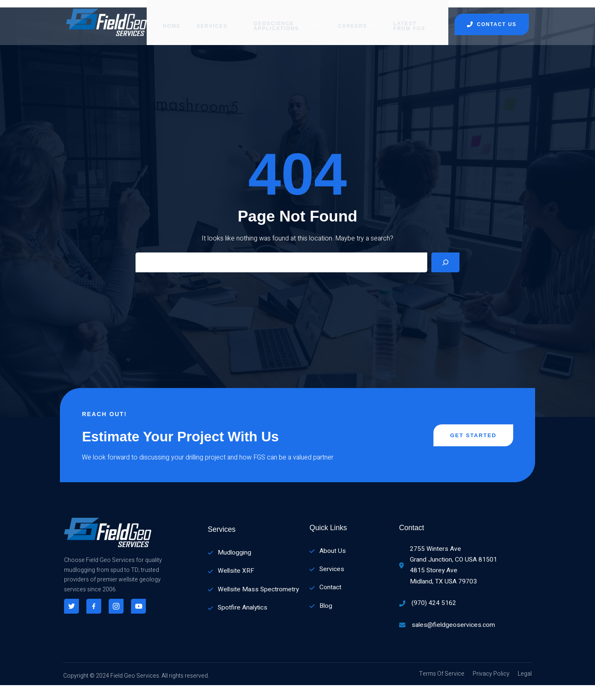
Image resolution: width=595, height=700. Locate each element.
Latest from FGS (414, 19)
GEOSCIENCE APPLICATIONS (284, 19)
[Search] (445, 265)
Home (164, 19)
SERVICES (208, 19)
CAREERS (358, 19)
